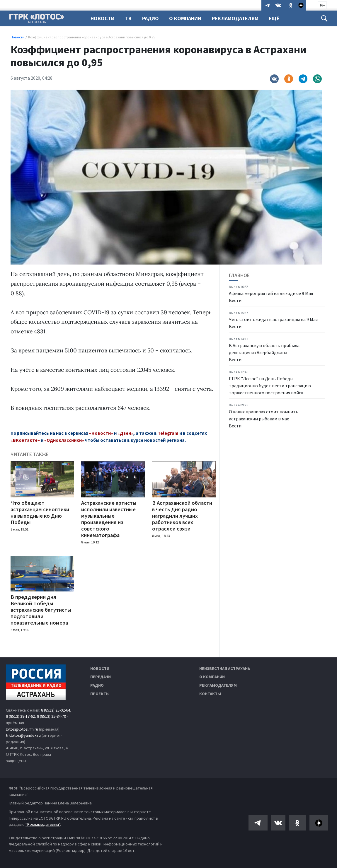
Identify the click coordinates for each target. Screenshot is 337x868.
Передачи (101, 677)
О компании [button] (185, 18)
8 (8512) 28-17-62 (20, 716)
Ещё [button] (274, 18)
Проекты (100, 694)
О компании (212, 677)
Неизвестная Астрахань (225, 669)
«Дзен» (125, 433)
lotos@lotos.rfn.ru (22, 729)
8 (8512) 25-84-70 (51, 716)
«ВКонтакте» (25, 440)
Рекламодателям (235, 18)
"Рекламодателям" (43, 824)
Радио (150, 18)
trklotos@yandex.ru (23, 735)
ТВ (128, 18)
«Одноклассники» (64, 440)
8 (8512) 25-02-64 (56, 710)
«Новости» (101, 433)
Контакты (210, 694)
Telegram (168, 433)
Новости (103, 18)
